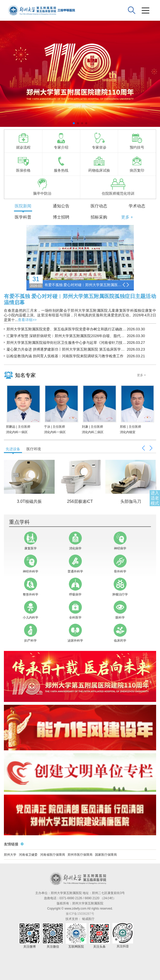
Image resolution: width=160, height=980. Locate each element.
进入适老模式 (155, 498)
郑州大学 (10, 855)
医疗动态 (99, 206)
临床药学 (120, 633)
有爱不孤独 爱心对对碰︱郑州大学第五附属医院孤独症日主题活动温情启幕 (83, 285)
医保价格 (23, 164)
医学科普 (23, 217)
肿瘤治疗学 (120, 587)
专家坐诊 (99, 141)
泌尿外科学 (75, 633)
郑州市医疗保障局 (80, 855)
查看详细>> (27, 320)
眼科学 (120, 610)
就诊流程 (23, 141)
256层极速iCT (80, 501)
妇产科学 (31, 633)
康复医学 (31, 541)
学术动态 (137, 206)
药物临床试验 (99, 164)
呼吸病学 (75, 587)
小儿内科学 (31, 610)
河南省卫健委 (28, 855)
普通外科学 (75, 564)
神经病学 (120, 541)
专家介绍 (61, 141)
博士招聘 (61, 217)
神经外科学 (31, 564)
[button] (74, 123)
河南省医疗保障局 (53, 855)
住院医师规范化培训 (118, 187)
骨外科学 (120, 564)
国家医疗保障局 (106, 855)
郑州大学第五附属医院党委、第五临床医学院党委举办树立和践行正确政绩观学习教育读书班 (67, 329)
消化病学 (75, 541)
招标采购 (99, 217)
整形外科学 (31, 587)
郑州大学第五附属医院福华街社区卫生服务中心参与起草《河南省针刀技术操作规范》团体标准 (67, 343)
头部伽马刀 (131, 501)
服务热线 (61, 164)
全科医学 (75, 610)
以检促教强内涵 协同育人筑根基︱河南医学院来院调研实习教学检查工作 (65, 356)
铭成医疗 (88, 919)
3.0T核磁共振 (29, 501)
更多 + (127, 217)
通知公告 (61, 206)
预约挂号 (137, 141)
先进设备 (13, 449)
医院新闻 (23, 206)
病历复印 (137, 164)
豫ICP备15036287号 (80, 914)
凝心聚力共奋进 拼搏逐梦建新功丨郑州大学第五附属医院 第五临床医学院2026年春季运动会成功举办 (67, 349)
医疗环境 (34, 449)
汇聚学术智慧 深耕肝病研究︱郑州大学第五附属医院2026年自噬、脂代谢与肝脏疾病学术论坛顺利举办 (67, 336)
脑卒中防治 (42, 187)
